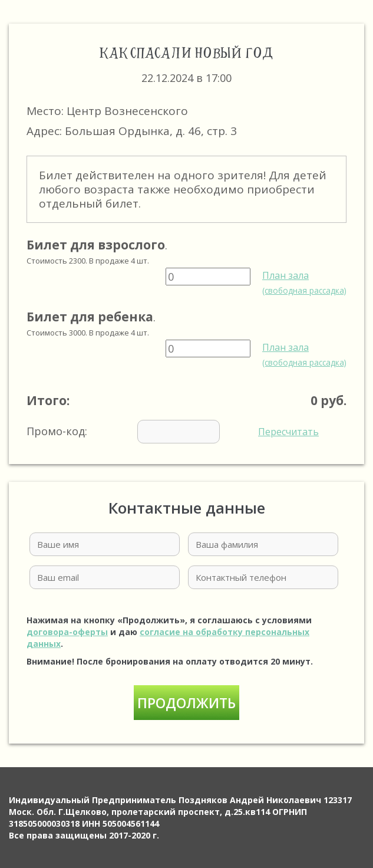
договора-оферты (67, 632)
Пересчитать (288, 432)
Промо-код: (173, 432)
